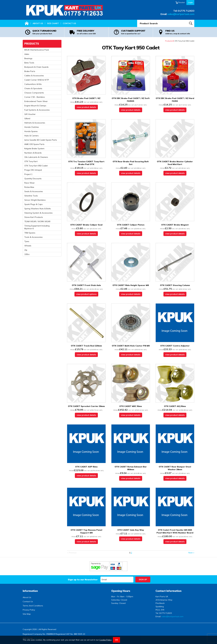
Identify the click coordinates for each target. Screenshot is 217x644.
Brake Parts (30, 71)
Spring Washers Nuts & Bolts (38, 209)
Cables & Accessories (34, 76)
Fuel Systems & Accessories (37, 110)
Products (169, 41)
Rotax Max (29, 187)
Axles (27, 54)
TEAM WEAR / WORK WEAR (37, 221)
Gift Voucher (30, 114)
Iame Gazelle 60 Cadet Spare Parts (41, 140)
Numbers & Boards (33, 153)
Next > (191, 553)
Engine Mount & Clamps (35, 106)
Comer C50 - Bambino (35, 97)
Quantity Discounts (33, 179)
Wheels (28, 246)
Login (190, 2)
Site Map (27, 614)
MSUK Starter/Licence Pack (37, 50)
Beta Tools (29, 63)
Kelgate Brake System (34, 149)
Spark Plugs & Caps (33, 204)
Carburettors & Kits (33, 84)
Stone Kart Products (34, 217)
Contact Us (69, 23)
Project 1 (28, 174)
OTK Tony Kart (31, 161)
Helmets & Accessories (35, 123)
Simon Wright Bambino (35, 200)
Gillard (27, 118)
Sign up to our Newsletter (83, 580)
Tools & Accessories (33, 237)
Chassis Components (34, 93)
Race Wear (29, 183)
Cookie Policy (105, 640)
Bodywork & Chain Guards (36, 67)
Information (30, 591)
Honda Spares (31, 131)
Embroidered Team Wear (36, 101)
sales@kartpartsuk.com (181, 14)
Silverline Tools (31, 196)
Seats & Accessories (34, 191)
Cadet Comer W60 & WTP (37, 80)
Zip (26, 250)
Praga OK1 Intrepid (33, 170)
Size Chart (53, 23)
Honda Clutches (32, 127)
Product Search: (137, 20)
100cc (27, 254)
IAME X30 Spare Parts (34, 144)
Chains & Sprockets (33, 88)
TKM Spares (30, 233)
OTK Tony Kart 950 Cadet (36, 166)
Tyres (27, 241)
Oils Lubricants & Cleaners (36, 157)
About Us (38, 23)
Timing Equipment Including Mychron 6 (37, 227)
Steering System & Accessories (38, 213)
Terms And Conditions (33, 606)
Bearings (28, 58)
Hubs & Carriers (31, 136)
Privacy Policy (29, 610)
